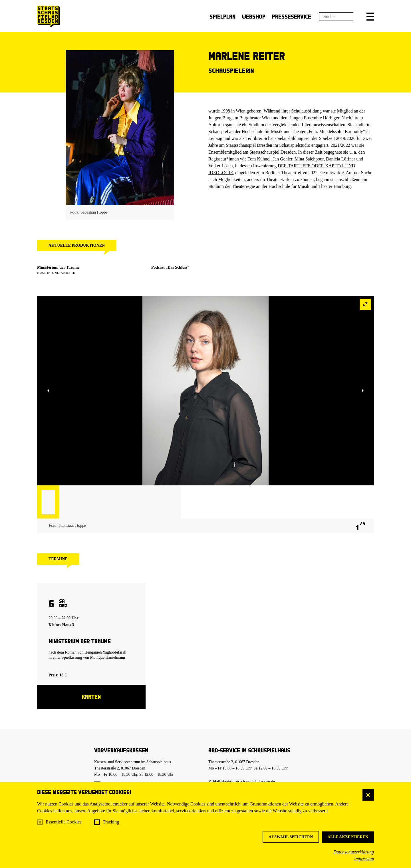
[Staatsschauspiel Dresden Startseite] (49, 16)
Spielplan (222, 16)
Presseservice (292, 16)
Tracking (111, 822)
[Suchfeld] (336, 17)
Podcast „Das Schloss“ (170, 267)
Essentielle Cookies (64, 822)
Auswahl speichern (291, 837)
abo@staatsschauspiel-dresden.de (248, 782)
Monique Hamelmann (107, 657)
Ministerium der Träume (58, 267)
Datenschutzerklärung (354, 852)
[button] (370, 17)
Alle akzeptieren (348, 837)
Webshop (254, 16)
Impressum (364, 859)
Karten (91, 697)
